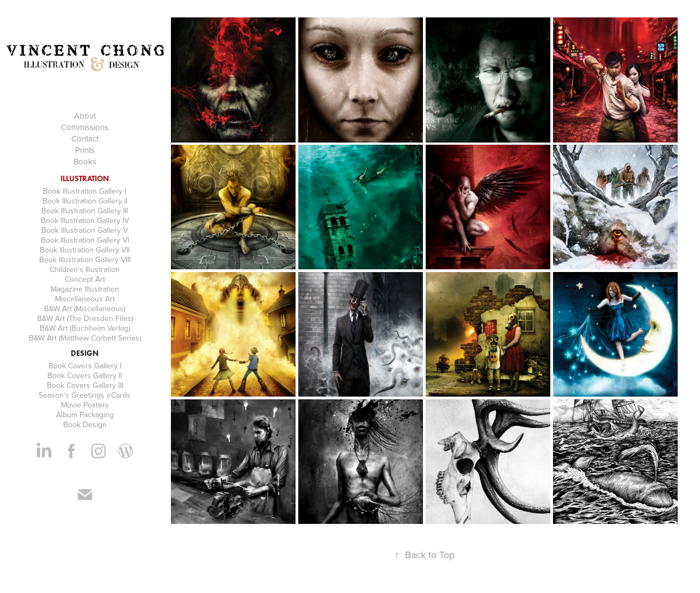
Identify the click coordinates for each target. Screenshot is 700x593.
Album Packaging (85, 415)
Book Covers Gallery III (85, 385)
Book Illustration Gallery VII (85, 250)
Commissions (85, 127)
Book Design (85, 424)
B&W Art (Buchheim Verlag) (85, 328)
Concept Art (85, 279)
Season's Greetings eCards (85, 395)
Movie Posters (85, 405)
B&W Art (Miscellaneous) (85, 308)
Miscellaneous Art (85, 299)
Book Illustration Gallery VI (85, 240)
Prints (85, 150)
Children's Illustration (85, 269)
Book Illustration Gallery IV (85, 220)
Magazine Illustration (85, 289)
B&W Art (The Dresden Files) (85, 318)
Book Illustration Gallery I (85, 191)
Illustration (85, 179)
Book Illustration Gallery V (85, 230)
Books (85, 161)
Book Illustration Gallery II (85, 201)
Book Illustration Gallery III (85, 211)
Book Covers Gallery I (85, 366)
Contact (85, 138)
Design (85, 353)
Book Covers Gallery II (85, 375)
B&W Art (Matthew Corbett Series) (85, 338)
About (85, 116)
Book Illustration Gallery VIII (85, 260)
